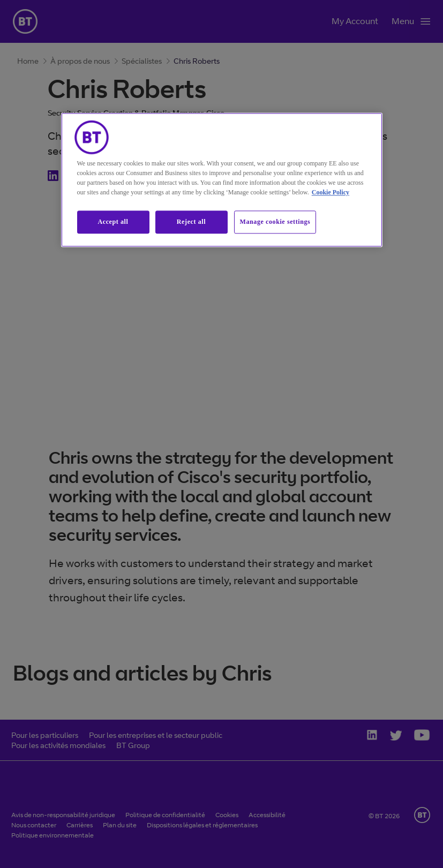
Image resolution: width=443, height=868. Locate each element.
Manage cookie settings (275, 222)
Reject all (191, 222)
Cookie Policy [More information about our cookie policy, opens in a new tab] (331, 193)
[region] (222, 180)
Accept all (113, 222)
